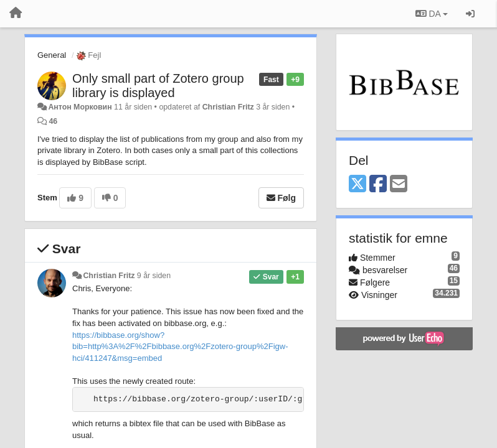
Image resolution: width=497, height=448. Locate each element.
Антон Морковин (80, 107)
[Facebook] (378, 184)
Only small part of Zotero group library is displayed (158, 86)
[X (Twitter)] (357, 184)
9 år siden (154, 276)
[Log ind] (470, 14)
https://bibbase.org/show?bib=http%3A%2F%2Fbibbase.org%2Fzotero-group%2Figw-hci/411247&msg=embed (180, 347)
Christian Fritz (228, 107)
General (52, 55)
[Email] (399, 184)
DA (432, 14)
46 (53, 121)
